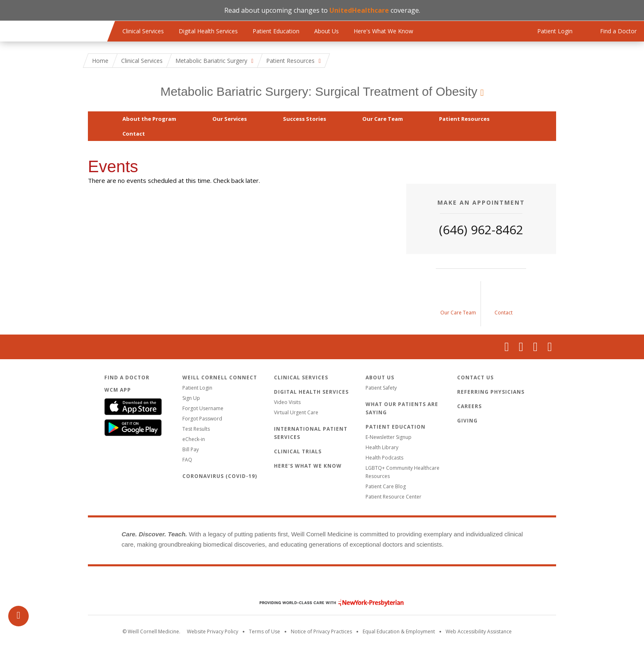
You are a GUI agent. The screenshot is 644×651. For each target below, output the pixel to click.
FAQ (187, 460)
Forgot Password (202, 419)
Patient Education (276, 31)
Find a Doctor (127, 377)
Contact (134, 134)
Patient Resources (464, 119)
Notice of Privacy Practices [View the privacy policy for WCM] (321, 631)
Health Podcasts (384, 458)
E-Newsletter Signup (389, 437)
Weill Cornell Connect (220, 377)
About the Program (149, 119)
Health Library (382, 447)
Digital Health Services (208, 31)
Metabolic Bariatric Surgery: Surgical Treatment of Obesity (319, 91)
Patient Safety (381, 388)
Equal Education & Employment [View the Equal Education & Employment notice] (399, 631)
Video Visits (287, 402)
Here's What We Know (383, 31)
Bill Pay (191, 449)
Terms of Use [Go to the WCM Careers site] (264, 631)
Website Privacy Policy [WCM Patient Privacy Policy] (213, 631)
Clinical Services (143, 31)
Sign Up (191, 398)
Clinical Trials (298, 451)
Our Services (230, 119)
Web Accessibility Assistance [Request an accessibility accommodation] (479, 631)
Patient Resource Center (393, 497)
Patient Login (197, 388)
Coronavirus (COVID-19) (220, 476)
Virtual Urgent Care (296, 412)
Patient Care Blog (386, 486)
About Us (327, 31)
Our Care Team (383, 119)
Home (100, 61)
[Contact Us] (504, 304)
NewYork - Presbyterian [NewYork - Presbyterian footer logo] (325, 603)
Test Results (196, 429)
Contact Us (475, 377)
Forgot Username (203, 408)
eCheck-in (194, 439)
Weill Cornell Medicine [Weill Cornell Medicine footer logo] (322, 585)
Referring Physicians (491, 392)
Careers (469, 406)
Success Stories (305, 119)
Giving (467, 421)
